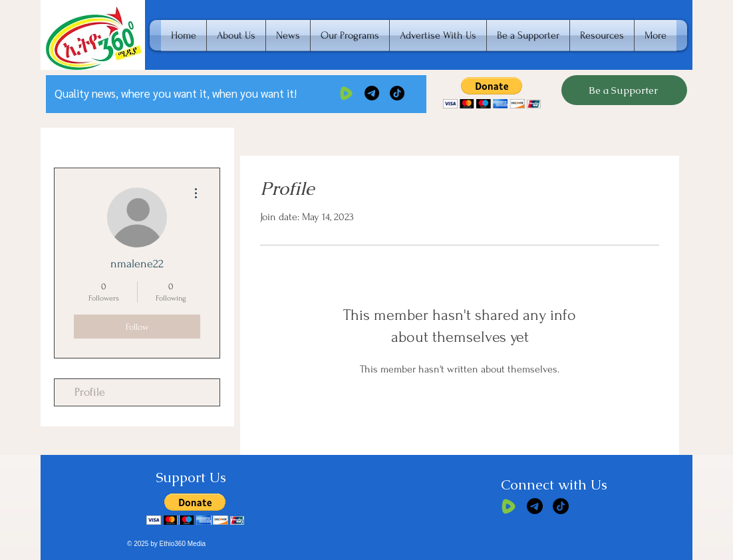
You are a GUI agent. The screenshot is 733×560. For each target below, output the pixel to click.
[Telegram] (372, 93)
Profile (90, 392)
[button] (492, 93)
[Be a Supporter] (624, 90)
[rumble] (347, 93)
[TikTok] (397, 93)
